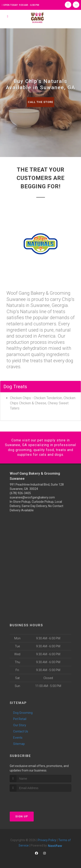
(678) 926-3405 (20, 493)
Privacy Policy (47, 840)
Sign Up (22, 816)
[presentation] (33, 800)
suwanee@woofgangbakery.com (32, 497)
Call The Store (40, 102)
